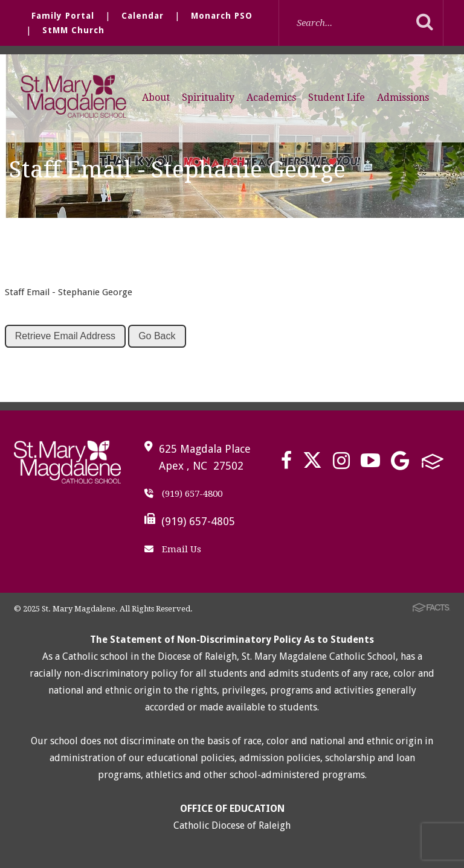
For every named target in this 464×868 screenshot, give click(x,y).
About (156, 97)
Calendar (143, 16)
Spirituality (208, 97)
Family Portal (63, 16)
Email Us (173, 549)
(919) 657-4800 (183, 494)
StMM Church (73, 30)
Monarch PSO (222, 16)
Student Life (337, 97)
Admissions (403, 97)
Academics (271, 97)
